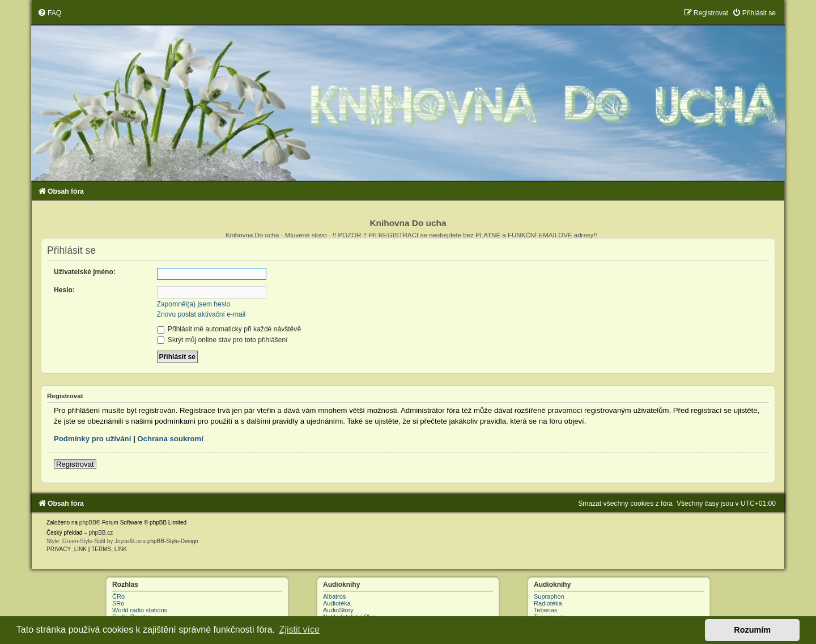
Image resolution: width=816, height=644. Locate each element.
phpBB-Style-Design (173, 541)
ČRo (118, 596)
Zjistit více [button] (299, 630)
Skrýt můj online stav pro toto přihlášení (222, 340)
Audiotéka (337, 603)
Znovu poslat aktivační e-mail (201, 314)
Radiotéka (548, 603)
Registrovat (75, 464)
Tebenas (546, 610)
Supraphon (549, 596)
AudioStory (338, 610)
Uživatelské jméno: (85, 272)
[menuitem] (49, 13)
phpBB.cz (101, 533)
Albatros (334, 596)
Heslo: (64, 290)
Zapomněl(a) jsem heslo (194, 304)
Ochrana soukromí (170, 439)
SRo (118, 603)
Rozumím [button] (752, 630)
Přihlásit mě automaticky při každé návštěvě (229, 329)
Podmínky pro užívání (92, 439)
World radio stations (140, 610)
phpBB (88, 523)
